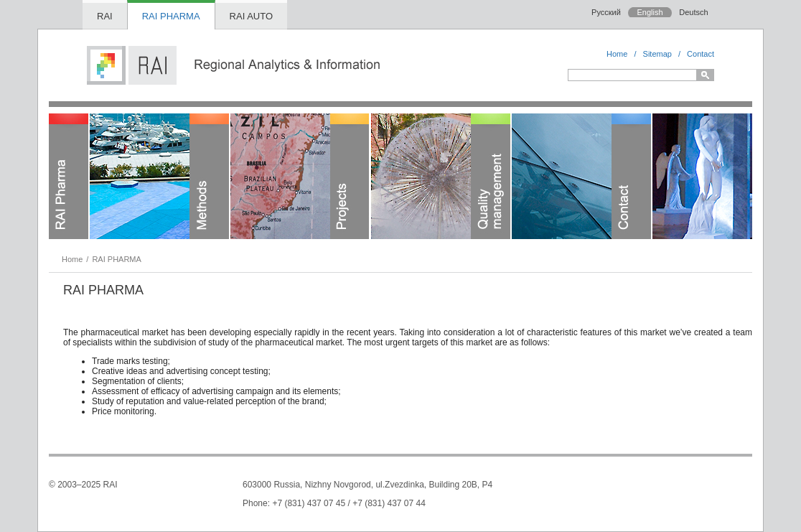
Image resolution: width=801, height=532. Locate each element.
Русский (606, 12)
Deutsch (693, 12)
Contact (701, 54)
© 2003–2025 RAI (83, 485)
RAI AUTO (251, 16)
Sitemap (657, 54)
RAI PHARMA (171, 16)
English (650, 12)
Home (617, 54)
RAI (105, 16)
